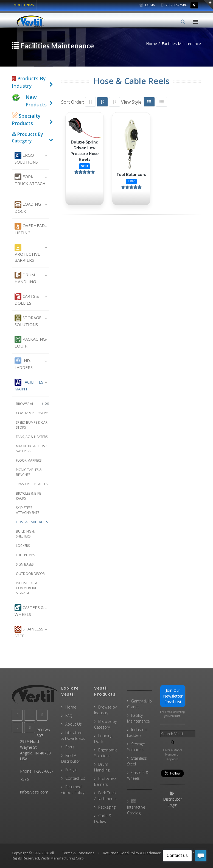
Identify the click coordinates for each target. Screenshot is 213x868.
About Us (74, 724)
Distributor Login (173, 800)
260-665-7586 (174, 5)
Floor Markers (29, 460)
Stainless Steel (29, 632)
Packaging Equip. (30, 342)
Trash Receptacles (32, 484)
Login (147, 5)
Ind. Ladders (24, 364)
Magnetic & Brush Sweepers (32, 449)
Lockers (23, 546)
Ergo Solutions (26, 158)
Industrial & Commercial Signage (27, 588)
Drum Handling (25, 278)
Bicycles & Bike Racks (28, 496)
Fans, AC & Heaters (32, 437)
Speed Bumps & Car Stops (32, 425)
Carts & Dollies (27, 299)
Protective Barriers (27, 254)
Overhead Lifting (30, 229)
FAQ (69, 716)
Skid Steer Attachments (28, 510)
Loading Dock (28, 208)
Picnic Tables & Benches (29, 472)
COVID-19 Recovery (32, 413)
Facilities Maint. (29, 385)
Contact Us (75, 778)
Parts (70, 747)
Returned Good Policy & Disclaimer (132, 853)
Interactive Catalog (136, 807)
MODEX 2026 (24, 5)
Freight (71, 770)
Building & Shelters (25, 534)
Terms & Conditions (78, 853)
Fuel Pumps (25, 555)
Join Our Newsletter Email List (173, 696)
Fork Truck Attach (30, 180)
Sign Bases (25, 564)
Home (71, 707)
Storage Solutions (28, 321)
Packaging (107, 807)
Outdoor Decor (30, 574)
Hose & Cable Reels (32, 522)
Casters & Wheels (29, 611)
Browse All (32, 404)
